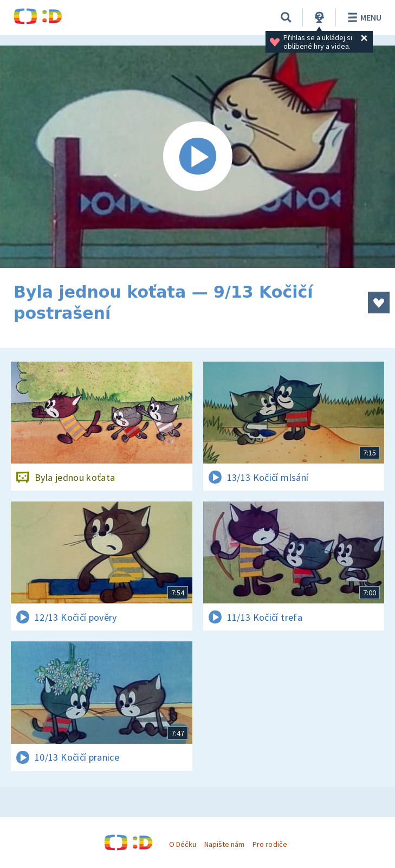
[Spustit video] (197, 157)
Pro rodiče (270, 844)
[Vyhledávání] (286, 17)
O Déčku (183, 844)
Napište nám (224, 844)
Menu (363, 17)
